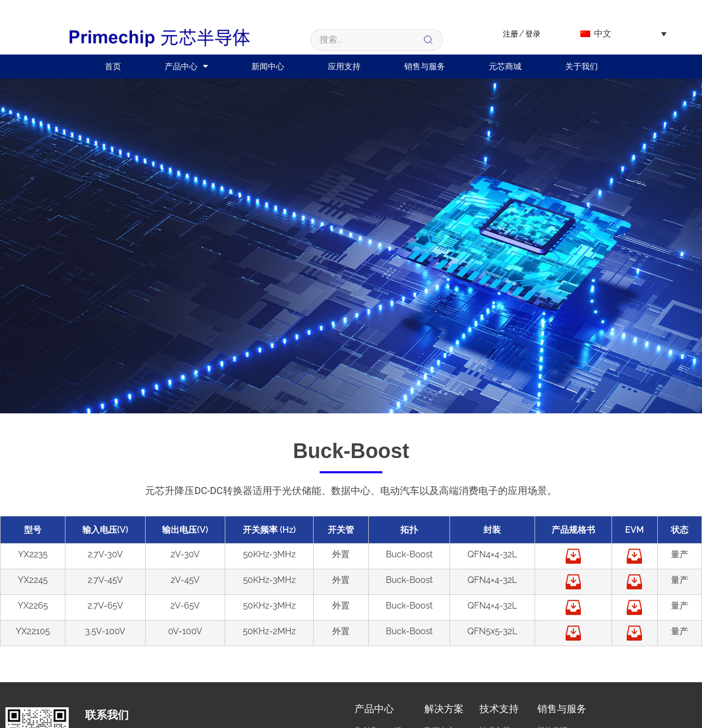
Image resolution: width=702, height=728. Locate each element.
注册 (511, 34)
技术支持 (499, 709)
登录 (533, 34)
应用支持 (344, 67)
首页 (113, 67)
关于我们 (581, 67)
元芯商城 (505, 67)
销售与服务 (425, 67)
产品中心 (186, 66)
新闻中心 (268, 67)
